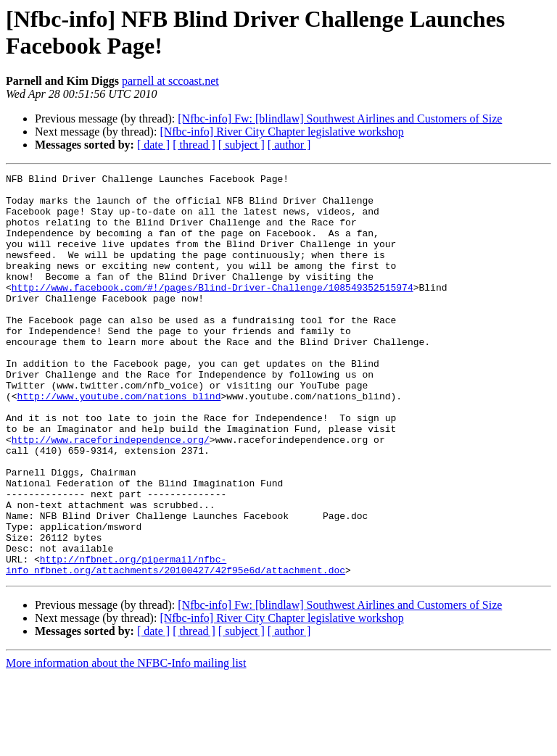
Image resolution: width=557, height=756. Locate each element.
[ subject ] (242, 145)
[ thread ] (194, 145)
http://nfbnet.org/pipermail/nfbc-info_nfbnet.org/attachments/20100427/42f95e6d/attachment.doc (176, 644)
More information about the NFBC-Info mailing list (126, 743)
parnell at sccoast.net (170, 81)
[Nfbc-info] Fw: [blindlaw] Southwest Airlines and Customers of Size (340, 119)
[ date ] (153, 145)
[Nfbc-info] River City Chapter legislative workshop (281, 132)
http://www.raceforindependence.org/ (111, 494)
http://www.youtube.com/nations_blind (119, 441)
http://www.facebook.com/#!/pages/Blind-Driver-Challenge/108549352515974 (213, 311)
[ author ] (289, 145)
